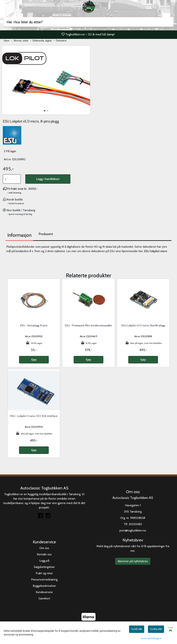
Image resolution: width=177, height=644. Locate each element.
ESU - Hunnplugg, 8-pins (34, 325)
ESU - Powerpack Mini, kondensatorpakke (88, 325)
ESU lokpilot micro (156, 251)
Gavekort (44, 598)
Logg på (44, 561)
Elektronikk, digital (41, 41)
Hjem (7, 41)
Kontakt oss (44, 554)
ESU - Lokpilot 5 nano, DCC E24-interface (34, 416)
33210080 (135, 524)
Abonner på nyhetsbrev (133, 561)
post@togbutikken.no (133, 530)
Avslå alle (137, 629)
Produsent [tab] (46, 234)
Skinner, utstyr (20, 41)
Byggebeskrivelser (44, 586)
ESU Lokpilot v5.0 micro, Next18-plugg (143, 325)
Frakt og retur (44, 573)
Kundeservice (44, 592)
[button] (45, 111)
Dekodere (60, 41)
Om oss (44, 548)
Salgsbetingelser (44, 567)
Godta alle (156, 629)
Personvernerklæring (44, 579)
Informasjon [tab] (19, 235)
